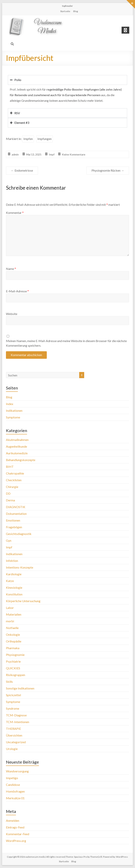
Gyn (9, 540)
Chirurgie (12, 487)
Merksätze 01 (15, 798)
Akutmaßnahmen (17, 440)
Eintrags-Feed (15, 827)
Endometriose (22, 170)
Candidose (13, 785)
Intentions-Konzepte (20, 567)
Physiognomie (15, 655)
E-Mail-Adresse (17, 291)
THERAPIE (13, 729)
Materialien (14, 614)
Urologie (12, 749)
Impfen (28, 139)
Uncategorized (16, 742)
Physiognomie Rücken (108, 170)
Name (11, 269)
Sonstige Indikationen (20, 688)
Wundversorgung (17, 771)
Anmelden (13, 820)
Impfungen (44, 139)
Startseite (65, 11)
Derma (10, 500)
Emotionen (13, 520)
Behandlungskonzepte (21, 460)
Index (10, 404)
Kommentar (15, 213)
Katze (10, 581)
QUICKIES (13, 668)
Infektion (12, 561)
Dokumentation (16, 514)
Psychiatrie (13, 661)
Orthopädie (14, 641)
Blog (76, 11)
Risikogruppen (16, 675)
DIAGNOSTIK (16, 507)
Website (12, 314)
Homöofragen (15, 791)
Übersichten (14, 735)
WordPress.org (16, 841)
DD (8, 493)
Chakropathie (15, 473)
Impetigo (12, 778)
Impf (52, 154)
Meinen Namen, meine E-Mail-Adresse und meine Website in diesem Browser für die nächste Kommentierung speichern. (66, 343)
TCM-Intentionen (18, 722)
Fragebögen (14, 527)
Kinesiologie (14, 587)
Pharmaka (13, 648)
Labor (10, 608)
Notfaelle (12, 628)
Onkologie (13, 634)
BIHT (10, 467)
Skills (9, 682)
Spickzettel (13, 695)
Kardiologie (14, 574)
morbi (10, 621)
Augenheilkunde (16, 446)
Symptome (13, 417)
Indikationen (14, 410)
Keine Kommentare (74, 154)
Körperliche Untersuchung (23, 601)
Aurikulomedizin (17, 453)
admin (15, 154)
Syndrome (13, 708)
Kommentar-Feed (18, 834)
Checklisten (14, 480)
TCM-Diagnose (16, 715)
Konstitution (14, 594)
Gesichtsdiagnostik (19, 534)
